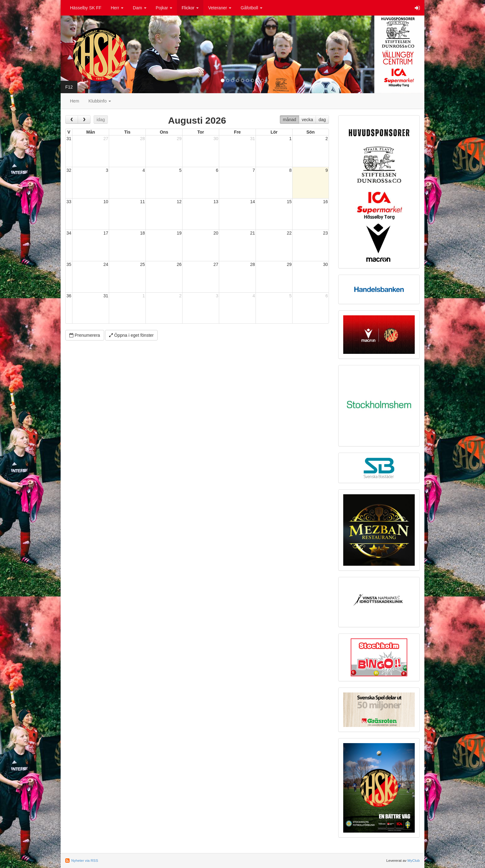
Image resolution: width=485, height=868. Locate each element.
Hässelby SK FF (86, 8)
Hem (75, 101)
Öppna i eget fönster (131, 335)
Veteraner (220, 8)
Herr (117, 8)
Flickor (190, 8)
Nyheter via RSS (85, 860)
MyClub (413, 860)
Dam (139, 8)
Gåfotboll (252, 8)
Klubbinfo (100, 101)
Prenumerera (85, 335)
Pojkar (164, 8)
